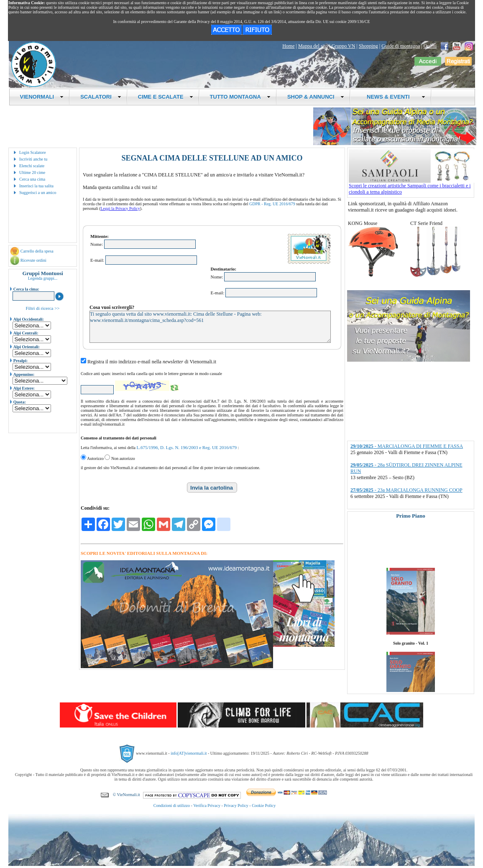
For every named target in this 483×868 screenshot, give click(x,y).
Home (288, 46)
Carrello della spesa (37, 251)
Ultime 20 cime (32, 172)
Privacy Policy (236, 805)
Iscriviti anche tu (33, 159)
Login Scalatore (33, 152)
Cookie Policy (264, 805)
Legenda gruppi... (43, 278)
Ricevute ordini (33, 260)
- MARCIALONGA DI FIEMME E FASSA (407, 446)
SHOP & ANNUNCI (316, 97)
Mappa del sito (313, 46)
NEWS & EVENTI (393, 97)
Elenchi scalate (32, 166)
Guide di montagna (401, 46)
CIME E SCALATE (166, 97)
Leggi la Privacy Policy (120, 208)
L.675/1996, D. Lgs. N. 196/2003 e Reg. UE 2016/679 (187, 447)
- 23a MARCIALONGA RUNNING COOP (406, 490)
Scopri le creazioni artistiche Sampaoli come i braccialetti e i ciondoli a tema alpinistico (411, 186)
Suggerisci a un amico (38, 193)
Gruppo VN (344, 46)
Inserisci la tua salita (36, 186)
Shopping (368, 46)
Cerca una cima (32, 179)
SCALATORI (101, 97)
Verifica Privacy (207, 805)
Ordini (430, 46)
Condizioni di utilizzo (172, 805)
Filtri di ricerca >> (42, 308)
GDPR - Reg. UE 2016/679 (272, 204)
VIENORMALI (42, 97)
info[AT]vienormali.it (189, 753)
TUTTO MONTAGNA (240, 97)
